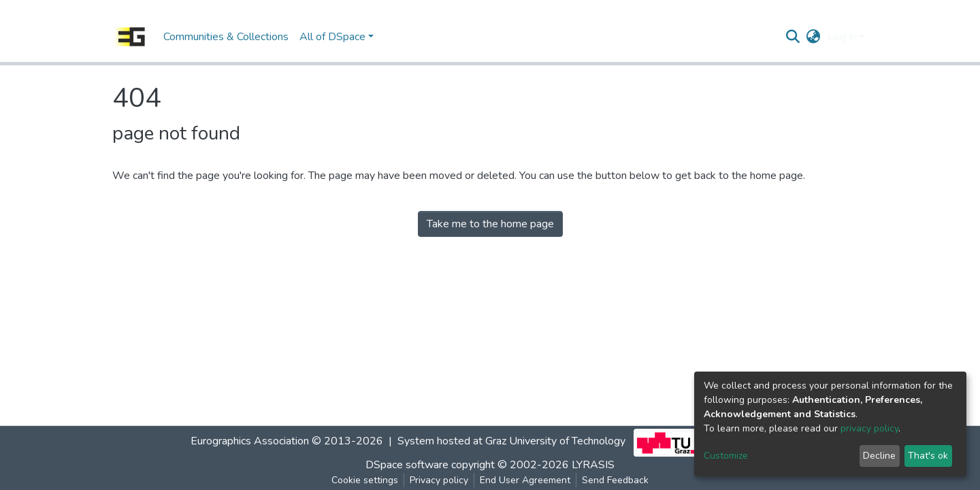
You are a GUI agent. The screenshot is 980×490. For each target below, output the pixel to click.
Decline (879, 456)
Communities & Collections (226, 37)
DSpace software (407, 465)
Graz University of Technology (555, 441)
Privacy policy (439, 480)
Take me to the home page (490, 224)
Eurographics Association (250, 441)
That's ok (928, 456)
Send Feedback (615, 480)
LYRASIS (593, 465)
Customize (726, 456)
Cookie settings (365, 480)
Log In (842, 37)
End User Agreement (525, 480)
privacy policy (869, 428)
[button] (814, 37)
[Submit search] (793, 37)
